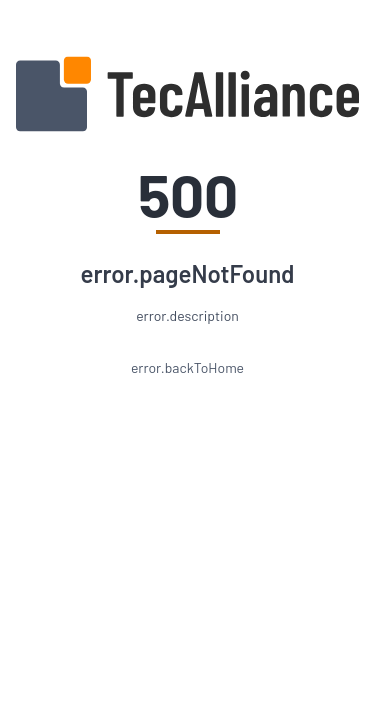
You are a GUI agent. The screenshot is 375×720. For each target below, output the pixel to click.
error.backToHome (187, 367)
